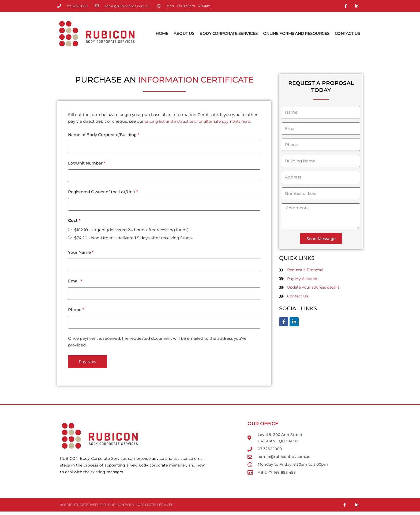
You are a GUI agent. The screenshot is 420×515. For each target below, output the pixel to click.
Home (162, 33)
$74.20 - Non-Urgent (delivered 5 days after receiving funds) (134, 239)
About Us (184, 33)
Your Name (81, 254)
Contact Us (347, 33)
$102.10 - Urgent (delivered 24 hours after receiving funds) (131, 231)
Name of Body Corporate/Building (104, 135)
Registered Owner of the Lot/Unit (103, 193)
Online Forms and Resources (296, 33)
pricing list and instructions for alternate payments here (200, 121)
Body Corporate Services (229, 33)
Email (75, 283)
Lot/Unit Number (87, 164)
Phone (76, 313)
